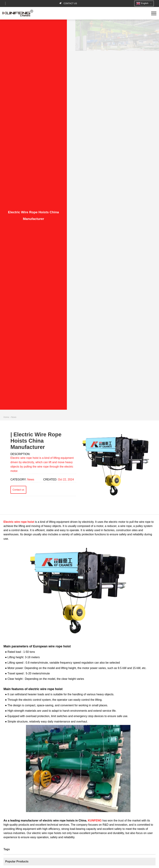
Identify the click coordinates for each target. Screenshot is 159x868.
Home (6, 417)
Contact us (70, 3)
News (14, 417)
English (142, 3)
